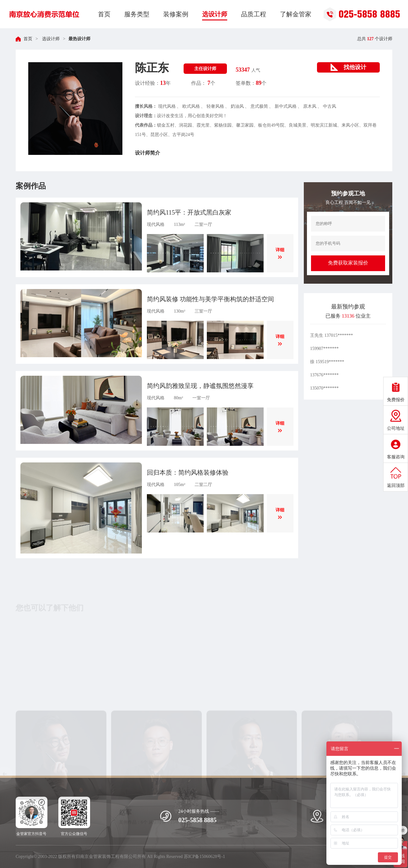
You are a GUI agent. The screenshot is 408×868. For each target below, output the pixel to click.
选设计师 (51, 39)
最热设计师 (79, 39)
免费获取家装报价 (348, 263)
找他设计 (348, 67)
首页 (28, 39)
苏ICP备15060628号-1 (204, 857)
